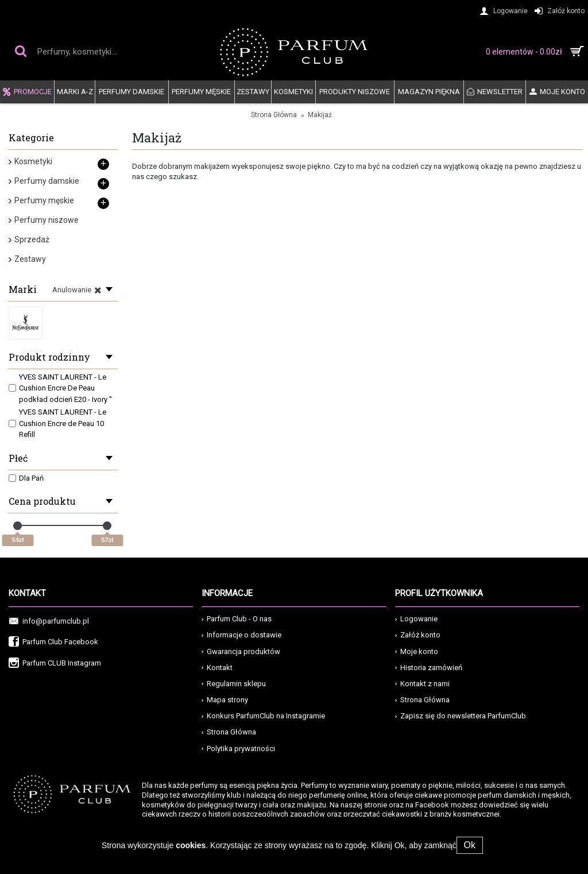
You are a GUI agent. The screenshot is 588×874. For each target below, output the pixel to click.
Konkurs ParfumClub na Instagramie (263, 716)
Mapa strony (225, 700)
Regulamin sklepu (234, 684)
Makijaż (320, 115)
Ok (470, 845)
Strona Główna (274, 115)
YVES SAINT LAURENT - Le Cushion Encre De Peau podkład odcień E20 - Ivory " (60, 388)
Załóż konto (418, 635)
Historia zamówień (429, 668)
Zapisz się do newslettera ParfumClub (461, 716)
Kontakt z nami (422, 684)
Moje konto (417, 651)
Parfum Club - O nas (237, 619)
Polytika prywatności (238, 749)
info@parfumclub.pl (49, 622)
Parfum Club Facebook (53, 642)
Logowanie (416, 619)
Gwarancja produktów (241, 651)
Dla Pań (26, 478)
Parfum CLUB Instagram (55, 664)
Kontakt (217, 668)
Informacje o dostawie (241, 635)
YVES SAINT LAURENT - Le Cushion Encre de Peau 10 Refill (57, 423)
